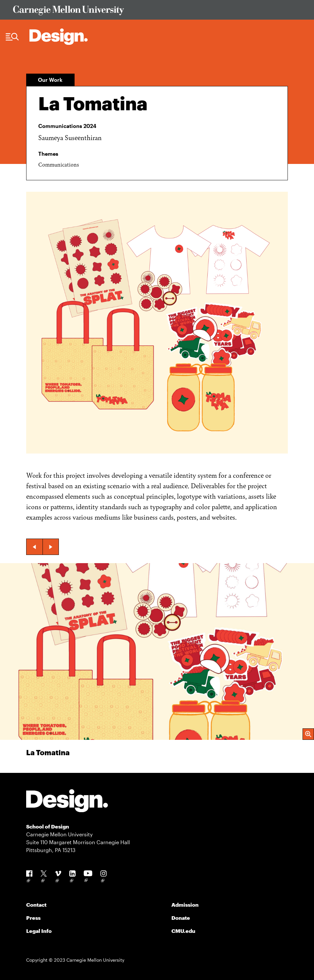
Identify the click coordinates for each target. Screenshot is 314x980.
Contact (36, 905)
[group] (157, 668)
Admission (185, 905)
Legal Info (39, 931)
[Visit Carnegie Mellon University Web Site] (157, 12)
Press (33, 918)
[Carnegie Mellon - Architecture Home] (59, 37)
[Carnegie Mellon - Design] (67, 802)
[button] (34, 547)
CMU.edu (183, 931)
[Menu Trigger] (12, 37)
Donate (181, 918)
